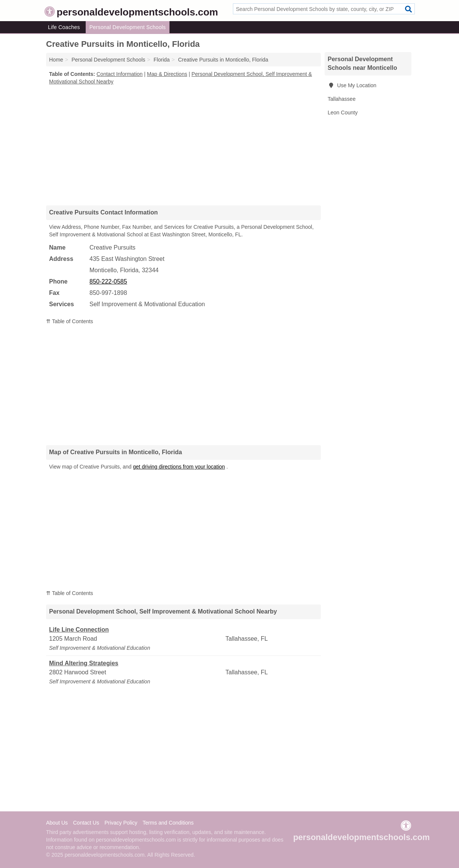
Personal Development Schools (128, 27)
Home (56, 60)
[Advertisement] (183, 145)
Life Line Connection (79, 630)
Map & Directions (167, 74)
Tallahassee (342, 99)
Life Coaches (64, 27)
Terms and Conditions (168, 823)
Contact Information (120, 74)
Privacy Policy (121, 823)
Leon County (343, 113)
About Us (57, 823)
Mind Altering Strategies (84, 663)
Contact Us (86, 823)
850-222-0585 (108, 281)
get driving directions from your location (179, 467)
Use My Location (352, 85)
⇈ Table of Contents (70, 321)
